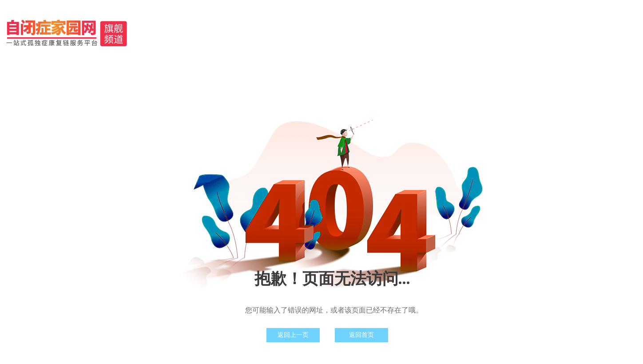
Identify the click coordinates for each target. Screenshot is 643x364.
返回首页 (361, 335)
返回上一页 (293, 335)
